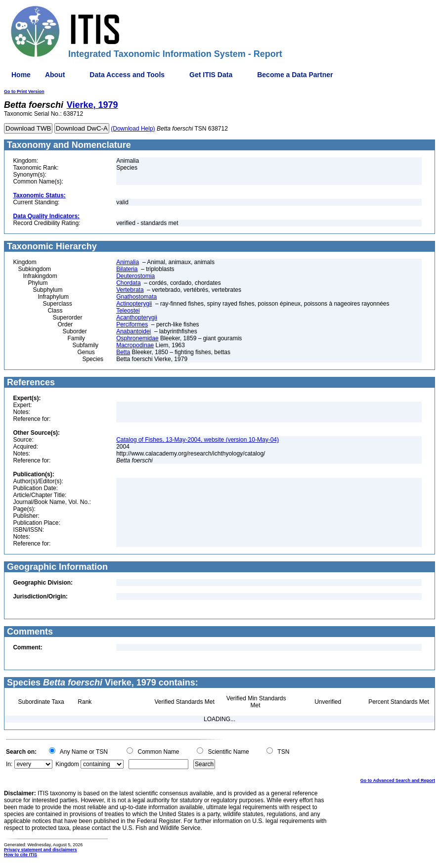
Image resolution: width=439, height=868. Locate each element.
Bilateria (127, 269)
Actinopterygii (134, 304)
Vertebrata (130, 290)
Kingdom (67, 764)
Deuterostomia (135, 276)
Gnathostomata (136, 297)
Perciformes (132, 324)
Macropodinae (135, 345)
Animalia (128, 262)
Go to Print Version (24, 91)
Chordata (128, 283)
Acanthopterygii (137, 318)
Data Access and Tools (127, 75)
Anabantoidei (133, 331)
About (55, 75)
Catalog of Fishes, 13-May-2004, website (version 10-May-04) (198, 440)
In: (9, 764)
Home (21, 75)
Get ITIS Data (211, 75)
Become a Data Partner (295, 75)
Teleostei (128, 311)
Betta (123, 352)
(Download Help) (133, 129)
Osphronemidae (137, 338)
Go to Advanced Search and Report (398, 780)
